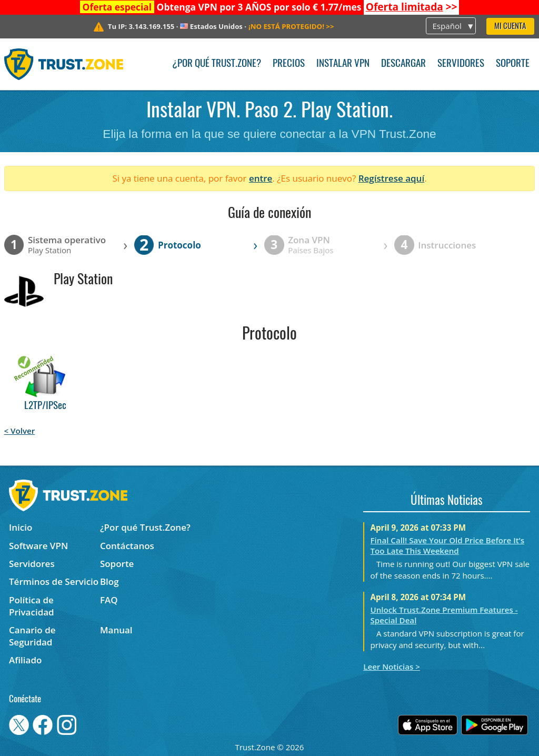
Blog (109, 581)
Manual (116, 630)
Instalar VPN (343, 64)
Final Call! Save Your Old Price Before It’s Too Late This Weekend (448, 545)
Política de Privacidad (32, 606)
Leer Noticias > (392, 667)
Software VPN (38, 546)
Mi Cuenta (510, 27)
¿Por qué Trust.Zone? (217, 64)
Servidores (461, 64)
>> (412, 7)
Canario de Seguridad (32, 636)
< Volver (20, 431)
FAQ (109, 600)
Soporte (513, 64)
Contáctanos (127, 546)
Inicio (21, 527)
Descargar (403, 64)
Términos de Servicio (54, 581)
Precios (289, 64)
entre (261, 178)
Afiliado (25, 660)
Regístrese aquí (391, 178)
